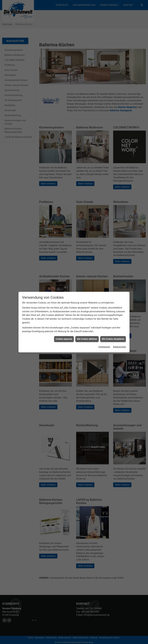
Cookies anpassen (64, 339)
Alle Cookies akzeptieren (113, 339)
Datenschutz (119, 347)
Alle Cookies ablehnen (87, 339)
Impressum (104, 347)
